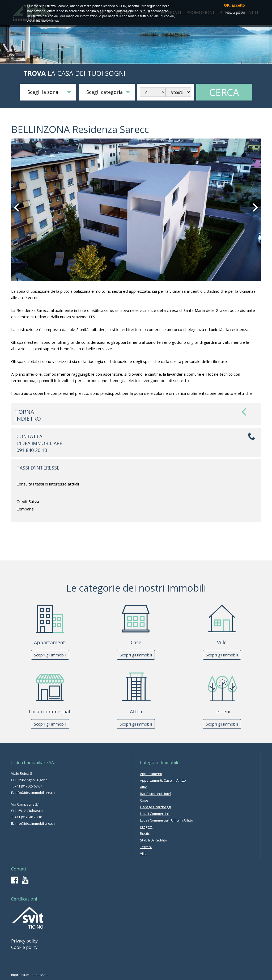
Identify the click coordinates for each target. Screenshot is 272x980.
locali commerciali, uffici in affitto (167, 820)
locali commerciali (155, 814)
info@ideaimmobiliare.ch (35, 793)
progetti (146, 827)
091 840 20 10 (32, 450)
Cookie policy (24, 947)
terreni (146, 847)
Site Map (41, 975)
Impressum (20, 975)
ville (143, 853)
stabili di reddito (154, 840)
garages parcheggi (155, 807)
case (144, 800)
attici (144, 787)
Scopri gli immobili (50, 655)
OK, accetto (234, 5)
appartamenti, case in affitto (163, 780)
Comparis (25, 509)
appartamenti (151, 774)
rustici (145, 834)
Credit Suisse (28, 501)
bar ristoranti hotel (156, 794)
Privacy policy (24, 941)
